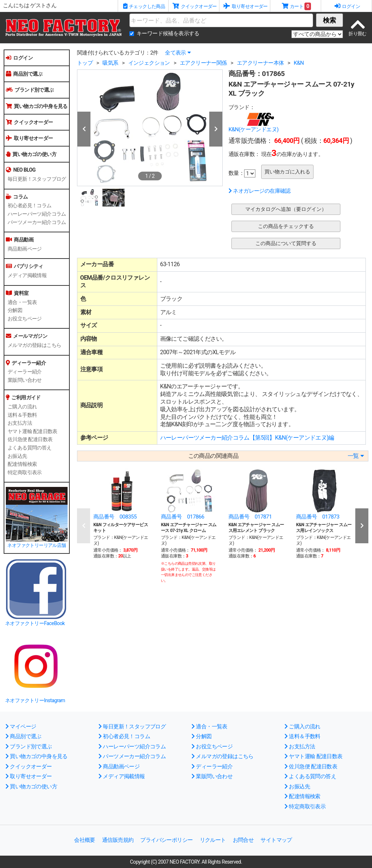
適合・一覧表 (22, 302)
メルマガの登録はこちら (34, 345)
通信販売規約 (118, 840)
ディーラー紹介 (25, 372)
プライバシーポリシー (166, 840)
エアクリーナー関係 (203, 63)
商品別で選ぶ (24, 74)
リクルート (213, 840)
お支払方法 (20, 423)
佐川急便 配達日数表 (30, 439)
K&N (299, 63)
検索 (329, 20)
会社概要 (85, 840)
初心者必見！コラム (30, 205)
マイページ (21, 727)
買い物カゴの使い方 (31, 154)
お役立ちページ (25, 319)
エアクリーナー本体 (260, 63)
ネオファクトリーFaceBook (35, 623)
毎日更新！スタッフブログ (37, 179)
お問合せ (243, 840)
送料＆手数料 (22, 415)
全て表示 (178, 53)
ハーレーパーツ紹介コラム (37, 214)
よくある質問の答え (30, 448)
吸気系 (110, 63)
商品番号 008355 (115, 517)
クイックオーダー (29, 122)
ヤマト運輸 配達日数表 (33, 431)
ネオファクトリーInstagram (35, 700)
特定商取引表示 (25, 472)
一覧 (356, 456)
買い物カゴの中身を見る (37, 106)
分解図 (15, 310)
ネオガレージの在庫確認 (260, 191)
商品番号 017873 (318, 517)
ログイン (19, 58)
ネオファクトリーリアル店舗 (37, 545)
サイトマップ (276, 840)
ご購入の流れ (22, 407)
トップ (85, 63)
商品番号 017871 (250, 517)
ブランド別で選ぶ (30, 90)
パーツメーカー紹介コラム (37, 222)
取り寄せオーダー (29, 138)
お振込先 (17, 456)
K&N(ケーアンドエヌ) (254, 129)
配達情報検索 (22, 464)
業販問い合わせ (25, 380)
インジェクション (149, 63)
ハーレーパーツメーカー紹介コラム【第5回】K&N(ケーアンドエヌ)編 (247, 438)
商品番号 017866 (183, 517)
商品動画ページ (25, 249)
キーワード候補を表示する (168, 33)
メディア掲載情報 (27, 275)
